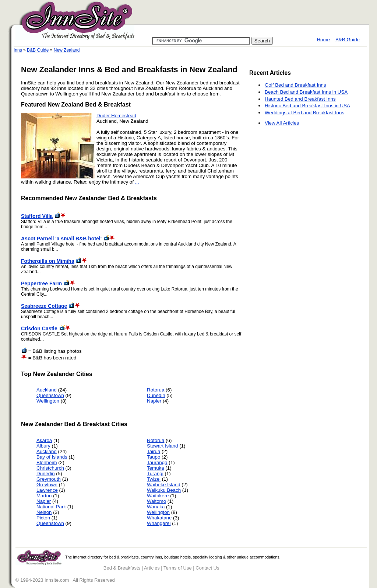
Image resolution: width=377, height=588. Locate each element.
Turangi (155, 474)
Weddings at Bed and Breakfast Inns (304, 113)
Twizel (154, 479)
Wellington (48, 401)
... (137, 182)
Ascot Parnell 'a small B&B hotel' (61, 239)
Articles (152, 568)
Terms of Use (178, 568)
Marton (44, 496)
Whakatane (159, 518)
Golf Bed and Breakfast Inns (295, 85)
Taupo (154, 457)
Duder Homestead (116, 116)
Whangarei (159, 523)
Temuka (156, 468)
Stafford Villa (37, 216)
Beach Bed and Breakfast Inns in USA (306, 92)
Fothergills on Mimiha (48, 261)
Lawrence (47, 490)
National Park (51, 507)
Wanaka (156, 507)
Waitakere (158, 496)
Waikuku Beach (164, 490)
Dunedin (156, 395)
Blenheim (47, 462)
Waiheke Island (164, 485)
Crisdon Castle (39, 328)
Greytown (47, 485)
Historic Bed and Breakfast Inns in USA (307, 106)
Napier (154, 401)
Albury (43, 446)
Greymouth (49, 479)
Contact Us (207, 568)
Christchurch (50, 468)
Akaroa (44, 440)
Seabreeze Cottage (44, 306)
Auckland (47, 390)
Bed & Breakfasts (122, 568)
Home (323, 40)
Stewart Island (162, 446)
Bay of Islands (52, 457)
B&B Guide (348, 40)
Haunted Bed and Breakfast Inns (300, 99)
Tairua (154, 451)
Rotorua (156, 390)
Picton (43, 518)
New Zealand (67, 50)
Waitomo (156, 501)
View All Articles (282, 123)
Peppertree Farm (41, 283)
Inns (18, 50)
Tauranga (157, 462)
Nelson (44, 512)
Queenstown (50, 395)
